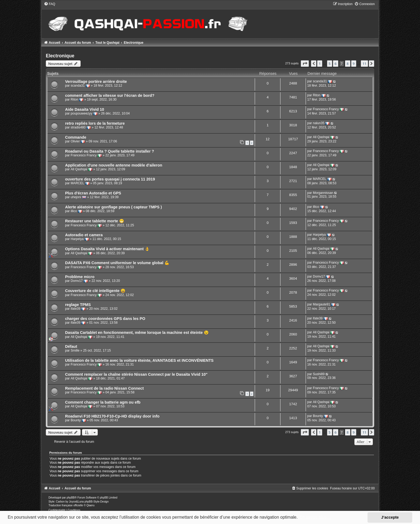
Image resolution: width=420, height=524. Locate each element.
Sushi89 (319, 374)
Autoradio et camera (84, 235)
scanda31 (78, 86)
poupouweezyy (82, 114)
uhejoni (76, 197)
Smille (75, 350)
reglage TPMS (78, 305)
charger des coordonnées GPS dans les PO (105, 319)
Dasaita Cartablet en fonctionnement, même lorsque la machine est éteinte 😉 (137, 333)
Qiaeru (91, 505)
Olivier (75, 142)
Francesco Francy (326, 109)
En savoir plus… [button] (315, 517)
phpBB (71, 498)
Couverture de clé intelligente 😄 (95, 291)
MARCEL (77, 183)
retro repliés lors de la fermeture (95, 123)
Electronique (60, 56)
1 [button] (320, 64)
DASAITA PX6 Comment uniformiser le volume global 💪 (117, 263)
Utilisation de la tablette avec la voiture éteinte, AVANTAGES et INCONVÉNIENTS (139, 360)
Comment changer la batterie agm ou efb (103, 402)
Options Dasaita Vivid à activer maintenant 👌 (107, 249)
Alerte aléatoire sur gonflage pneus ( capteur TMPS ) (113, 207)
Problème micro (80, 277)
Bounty (76, 420)
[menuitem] (50, 4)
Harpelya (77, 239)
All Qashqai (321, 137)
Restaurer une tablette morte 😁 (95, 221)
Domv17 (77, 281)
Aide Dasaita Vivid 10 (85, 109)
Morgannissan (323, 193)
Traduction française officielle (66, 505)
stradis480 (78, 128)
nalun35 (319, 123)
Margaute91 (322, 305)
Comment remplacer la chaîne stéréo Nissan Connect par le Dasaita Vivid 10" (136, 374)
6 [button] (335, 64)
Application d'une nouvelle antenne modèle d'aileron (114, 165)
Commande (76, 137)
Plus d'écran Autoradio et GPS (93, 193)
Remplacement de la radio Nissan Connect (104, 388)
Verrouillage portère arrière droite (96, 82)
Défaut (71, 346)
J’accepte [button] (390, 517)
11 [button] (364, 64)
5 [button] (330, 64)
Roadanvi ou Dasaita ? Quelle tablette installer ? (110, 151)
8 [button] (348, 64)
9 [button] (354, 64)
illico (74, 211)
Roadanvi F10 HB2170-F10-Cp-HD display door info (112, 416)
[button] (305, 64)
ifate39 (76, 309)
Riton (74, 100)
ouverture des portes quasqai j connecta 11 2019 (110, 179)
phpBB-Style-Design (96, 502)
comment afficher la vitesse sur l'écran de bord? (110, 95)
